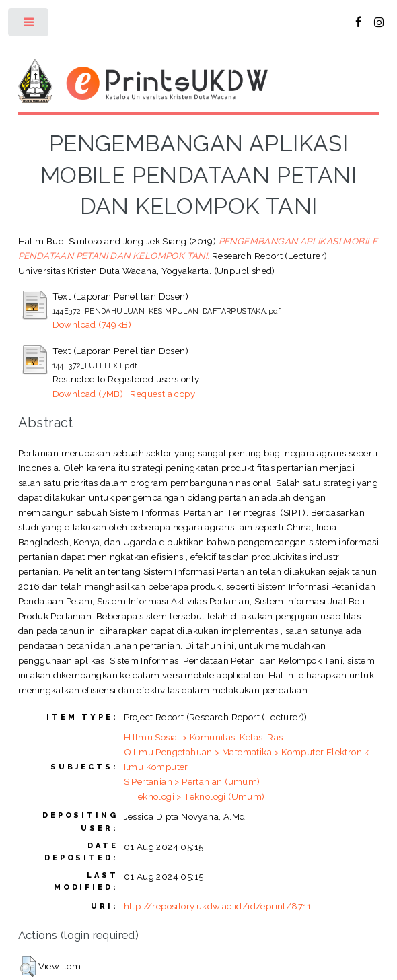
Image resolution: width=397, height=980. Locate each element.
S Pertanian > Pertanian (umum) (192, 781)
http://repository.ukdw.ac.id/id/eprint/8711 (218, 906)
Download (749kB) (92, 324)
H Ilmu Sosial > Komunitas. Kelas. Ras (204, 737)
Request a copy (163, 394)
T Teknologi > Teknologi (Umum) (194, 796)
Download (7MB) (88, 394)
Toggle (29, 25)
